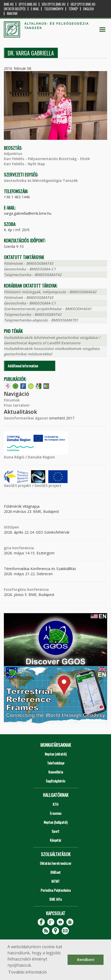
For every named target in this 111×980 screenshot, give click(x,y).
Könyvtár (56, 840)
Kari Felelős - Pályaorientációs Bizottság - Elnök (47, 159)
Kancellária (56, 772)
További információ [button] (27, 972)
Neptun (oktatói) (56, 754)
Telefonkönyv (54, 9)
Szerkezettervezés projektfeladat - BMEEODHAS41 (48, 309)
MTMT (55, 881)
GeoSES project (48, 486)
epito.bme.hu (28, 4)
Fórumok (12, 400)
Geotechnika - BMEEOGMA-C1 (30, 269)
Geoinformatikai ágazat (26, 418)
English (89, 9)
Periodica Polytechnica (56, 890)
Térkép (73, 9)
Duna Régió (14, 457)
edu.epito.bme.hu (54, 4)
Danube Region (41, 457)
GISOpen (11, 527)
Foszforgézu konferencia (26, 589)
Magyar (12, 13)
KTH (55, 804)
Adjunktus (13, 154)
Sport (55, 831)
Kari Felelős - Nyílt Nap (24, 164)
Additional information (23, 366)
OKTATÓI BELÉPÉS (15, 9)
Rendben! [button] (86, 960)
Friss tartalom (17, 405)
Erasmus (56, 813)
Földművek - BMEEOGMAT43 (29, 263)
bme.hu (9, 4)
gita (8, 548)
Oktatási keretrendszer (56, 863)
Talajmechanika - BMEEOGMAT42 (33, 275)
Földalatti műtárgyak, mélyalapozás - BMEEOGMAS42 (50, 292)
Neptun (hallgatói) (56, 822)
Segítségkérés (55, 781)
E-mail (35, 9)
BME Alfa (55, 899)
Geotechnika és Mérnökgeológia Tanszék (41, 180)
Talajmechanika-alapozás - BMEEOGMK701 (41, 320)
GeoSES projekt (17, 486)
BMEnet (55, 872)
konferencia (23, 548)
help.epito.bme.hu (83, 4)
